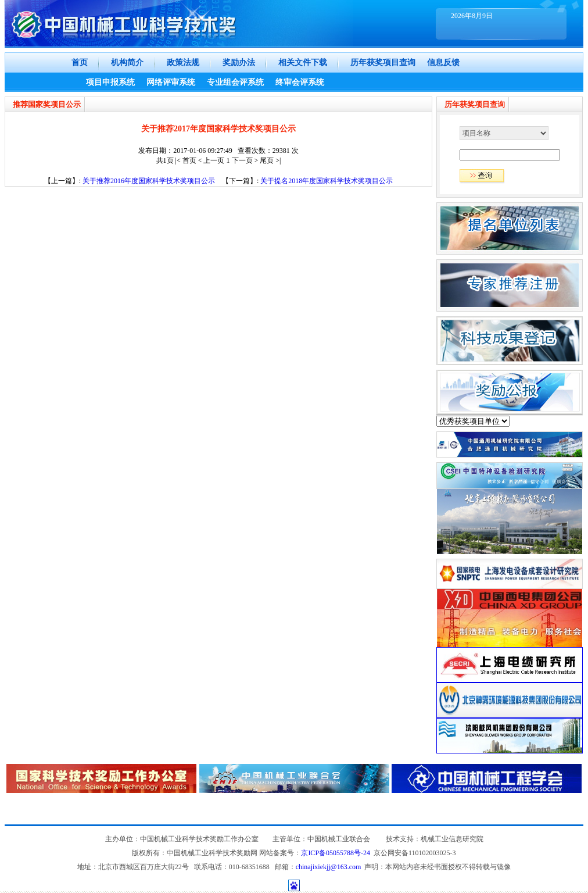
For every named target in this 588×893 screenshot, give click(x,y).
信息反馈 (443, 62)
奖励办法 (239, 62)
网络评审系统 (171, 82)
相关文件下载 (303, 62)
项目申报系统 (110, 82)
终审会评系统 (300, 82)
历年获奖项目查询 (383, 62)
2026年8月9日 (472, 16)
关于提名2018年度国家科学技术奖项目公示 (327, 181)
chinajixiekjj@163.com (329, 867)
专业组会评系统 (235, 82)
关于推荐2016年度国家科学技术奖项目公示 (149, 181)
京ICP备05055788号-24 (336, 853)
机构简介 (127, 62)
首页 (80, 62)
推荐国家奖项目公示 (47, 104)
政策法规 (183, 62)
